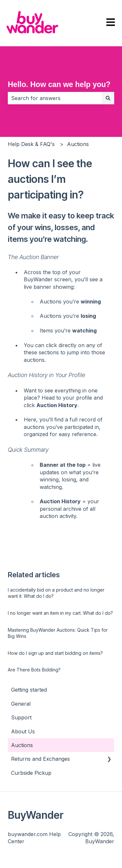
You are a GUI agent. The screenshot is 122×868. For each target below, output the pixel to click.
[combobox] (55, 98)
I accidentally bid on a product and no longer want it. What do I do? (56, 593)
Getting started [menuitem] (29, 690)
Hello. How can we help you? (59, 84)
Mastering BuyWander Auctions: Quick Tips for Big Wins (58, 633)
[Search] (108, 98)
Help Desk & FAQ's (31, 144)
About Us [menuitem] (23, 731)
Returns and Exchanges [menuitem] (41, 759)
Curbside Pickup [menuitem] (31, 773)
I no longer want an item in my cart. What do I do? (60, 613)
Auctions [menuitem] (22, 745)
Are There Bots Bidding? (34, 670)
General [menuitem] (21, 704)
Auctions (78, 144)
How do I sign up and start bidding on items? (55, 653)
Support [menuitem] (21, 717)
